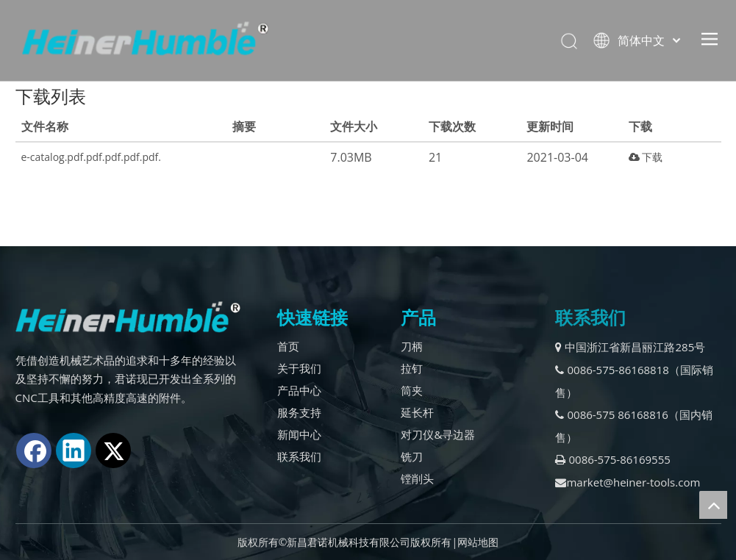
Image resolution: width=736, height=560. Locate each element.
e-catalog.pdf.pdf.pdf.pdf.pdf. (91, 157)
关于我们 (299, 368)
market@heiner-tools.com (628, 482)
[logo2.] (128, 317)
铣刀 (412, 456)
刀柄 (412, 346)
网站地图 (478, 542)
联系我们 (299, 456)
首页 (288, 346)
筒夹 (412, 390)
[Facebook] (34, 450)
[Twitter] (113, 450)
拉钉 (412, 368)
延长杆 (417, 412)
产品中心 (299, 390)
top (713, 505)
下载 (646, 157)
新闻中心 (299, 434)
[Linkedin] (74, 450)
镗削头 (417, 478)
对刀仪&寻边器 (438, 434)
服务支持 (299, 412)
